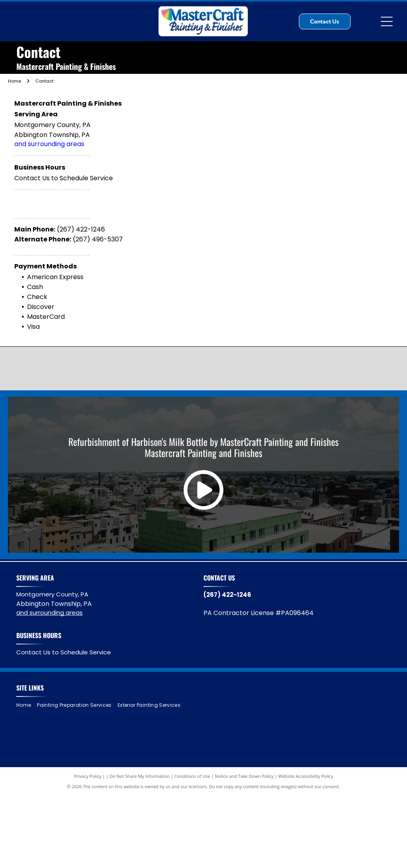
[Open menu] (387, 21)
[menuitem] (27, 705)
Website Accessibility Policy (306, 776)
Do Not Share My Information (140, 776)
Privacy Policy (88, 776)
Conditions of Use (192, 776)
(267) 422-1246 (81, 229)
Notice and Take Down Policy (244, 776)
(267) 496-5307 (98, 239)
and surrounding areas (49, 144)
